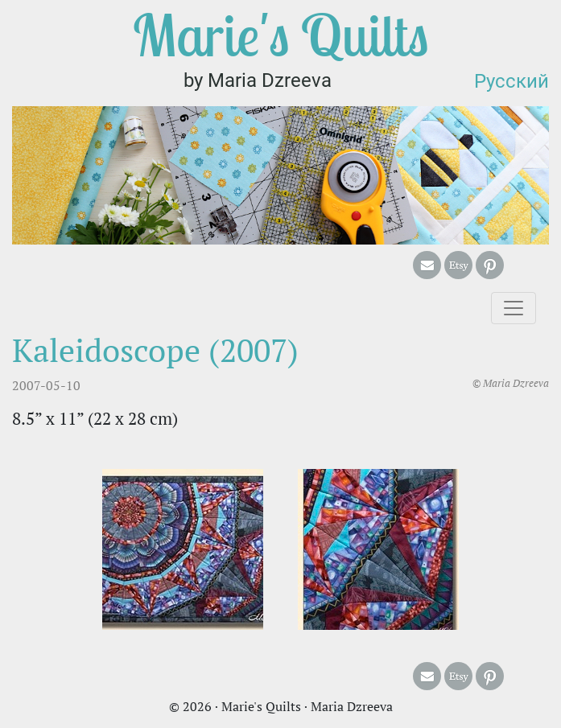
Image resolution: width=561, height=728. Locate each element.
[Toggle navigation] (514, 308)
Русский (512, 81)
